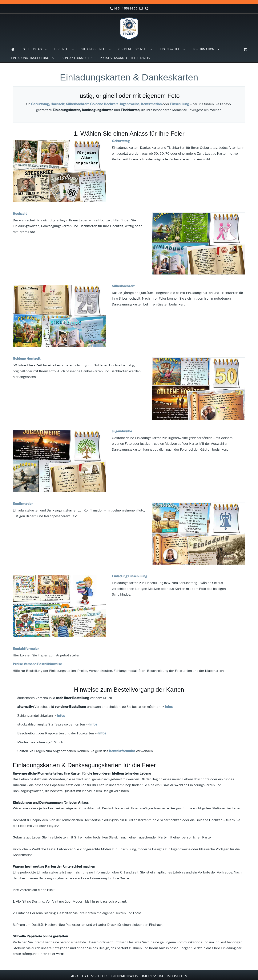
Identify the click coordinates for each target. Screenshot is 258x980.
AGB (75, 976)
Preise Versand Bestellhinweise (37, 664)
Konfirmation (151, 104)
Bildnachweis (125, 976)
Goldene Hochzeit (104, 104)
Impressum (152, 976)
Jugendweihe (122, 431)
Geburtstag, (40, 104)
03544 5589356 (123, 8)
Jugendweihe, (130, 104)
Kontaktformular (26, 649)
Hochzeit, (58, 104)
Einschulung (180, 104)
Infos (169, 707)
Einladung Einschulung (130, 576)
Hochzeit (20, 214)
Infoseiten (177, 976)
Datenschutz (95, 976)
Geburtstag (121, 141)
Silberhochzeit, (78, 104)
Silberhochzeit (123, 286)
